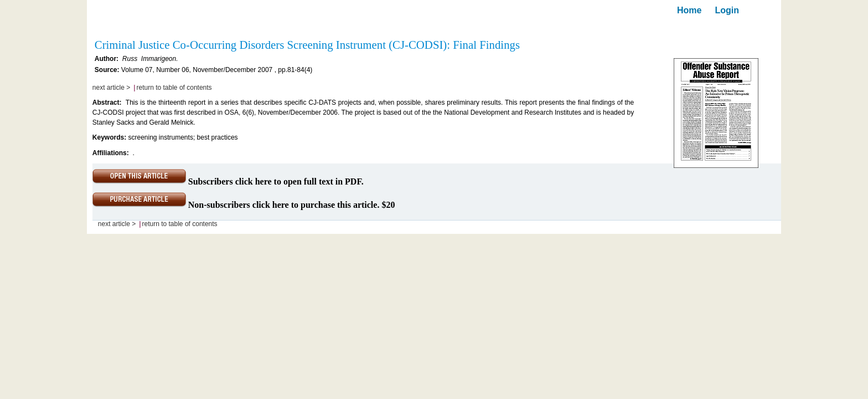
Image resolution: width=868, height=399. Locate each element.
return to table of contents (174, 88)
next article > (111, 88)
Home (689, 10)
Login (727, 10)
